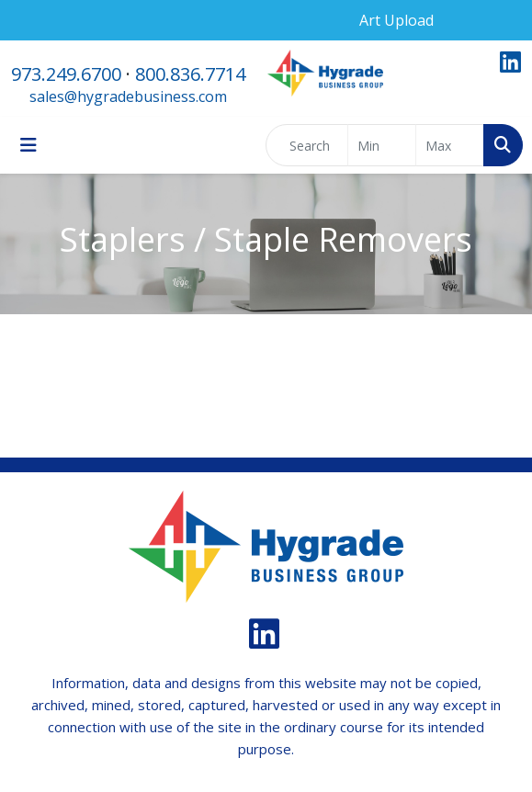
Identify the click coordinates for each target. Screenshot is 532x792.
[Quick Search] (307, 145)
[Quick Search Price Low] (382, 145)
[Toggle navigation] (28, 145)
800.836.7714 (190, 74)
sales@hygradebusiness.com (128, 96)
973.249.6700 (66, 74)
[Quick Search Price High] (450, 145)
